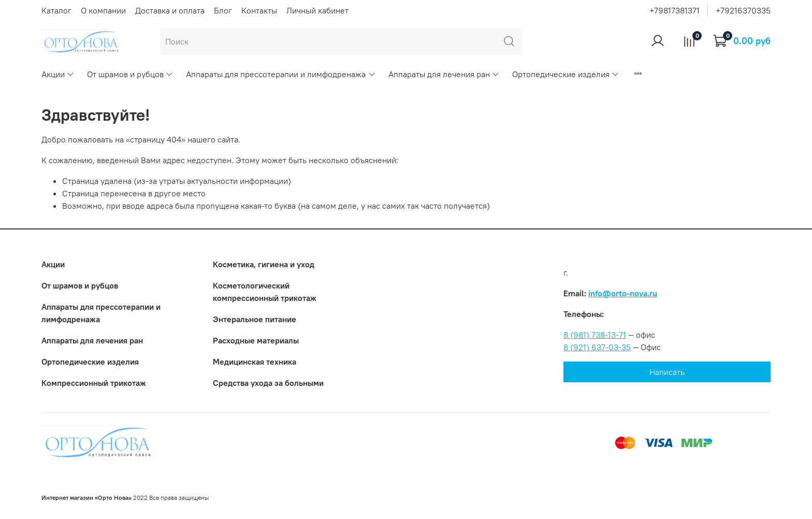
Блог (223, 10)
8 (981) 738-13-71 (595, 335)
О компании (103, 10)
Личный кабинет (317, 10)
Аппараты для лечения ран (444, 74)
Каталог (56, 10)
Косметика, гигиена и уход (264, 264)
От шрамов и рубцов (130, 74)
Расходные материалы (256, 340)
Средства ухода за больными (268, 383)
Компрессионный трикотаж (94, 383)
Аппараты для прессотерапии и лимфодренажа (281, 74)
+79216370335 (743, 10)
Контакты (259, 10)
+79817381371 (675, 10)
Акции (58, 74)
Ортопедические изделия (566, 74)
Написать (667, 372)
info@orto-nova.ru (623, 293)
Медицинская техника (255, 362)
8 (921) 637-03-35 (597, 347)
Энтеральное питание (255, 319)
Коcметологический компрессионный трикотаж (265, 292)
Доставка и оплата (170, 10)
